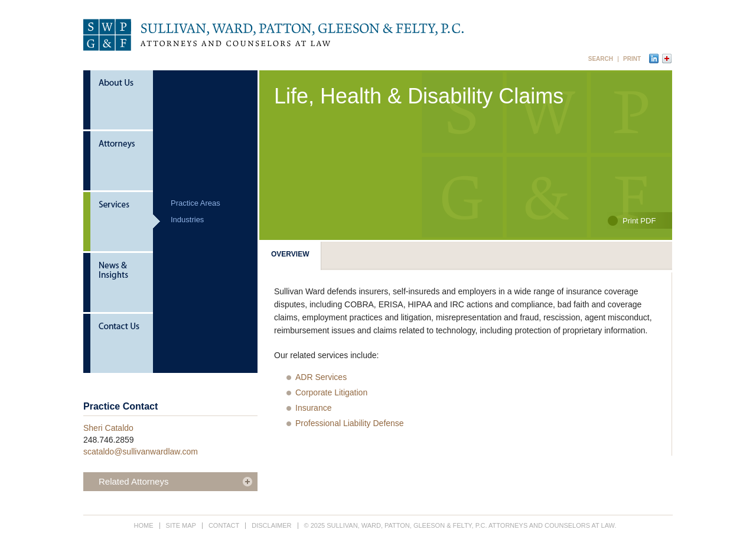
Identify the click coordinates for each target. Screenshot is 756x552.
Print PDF (639, 221)
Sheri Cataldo (108, 428)
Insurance (313, 408)
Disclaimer (271, 525)
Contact (122, 343)
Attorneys (122, 162)
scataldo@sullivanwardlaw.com (141, 452)
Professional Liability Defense (350, 423)
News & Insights (122, 283)
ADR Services (321, 377)
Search (601, 59)
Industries (187, 220)
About (122, 101)
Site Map (181, 525)
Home (144, 525)
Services (122, 223)
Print (632, 59)
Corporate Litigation (331, 392)
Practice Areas (195, 203)
